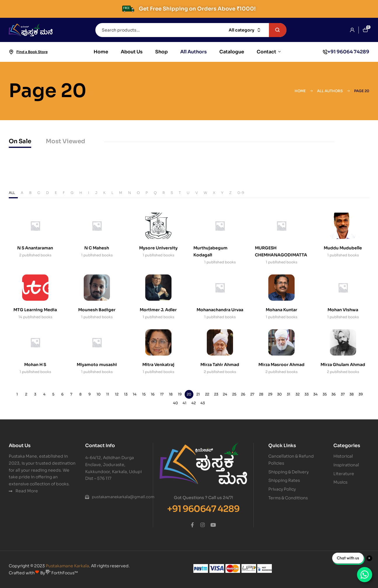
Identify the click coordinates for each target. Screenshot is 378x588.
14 (135, 394)
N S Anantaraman (35, 248)
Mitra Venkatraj (158, 365)
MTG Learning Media (35, 310)
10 (99, 394)
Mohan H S (35, 365)
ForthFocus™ (62, 573)
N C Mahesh (97, 248)
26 (243, 394)
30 (279, 394)
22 (207, 394)
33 (307, 394)
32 (297, 394)
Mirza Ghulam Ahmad (343, 365)
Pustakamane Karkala (67, 566)
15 (144, 394)
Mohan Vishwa (343, 310)
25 (234, 394)
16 (153, 394)
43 (203, 403)
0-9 (241, 193)
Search (278, 30)
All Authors (330, 91)
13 (126, 394)
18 (171, 394)
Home (300, 91)
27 (252, 394)
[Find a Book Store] (11, 52)
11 (108, 394)
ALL (12, 193)
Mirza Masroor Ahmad (281, 365)
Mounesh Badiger (97, 310)
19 (180, 394)
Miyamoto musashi (97, 365)
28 (261, 394)
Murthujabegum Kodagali (210, 251)
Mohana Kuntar (281, 310)
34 (315, 394)
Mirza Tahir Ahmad (220, 365)
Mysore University (158, 248)
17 (162, 394)
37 (343, 394)
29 (270, 394)
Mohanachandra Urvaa (220, 310)
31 (288, 394)
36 (334, 394)
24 (225, 394)
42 (194, 403)
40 (175, 403)
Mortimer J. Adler (158, 310)
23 (216, 394)
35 (325, 394)
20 (189, 394)
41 (184, 403)
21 (198, 394)
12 (117, 394)
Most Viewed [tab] (65, 141)
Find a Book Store (32, 52)
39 (361, 394)
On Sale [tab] (20, 141)
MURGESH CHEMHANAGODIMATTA (281, 251)
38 (352, 394)
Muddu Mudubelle (343, 248)
